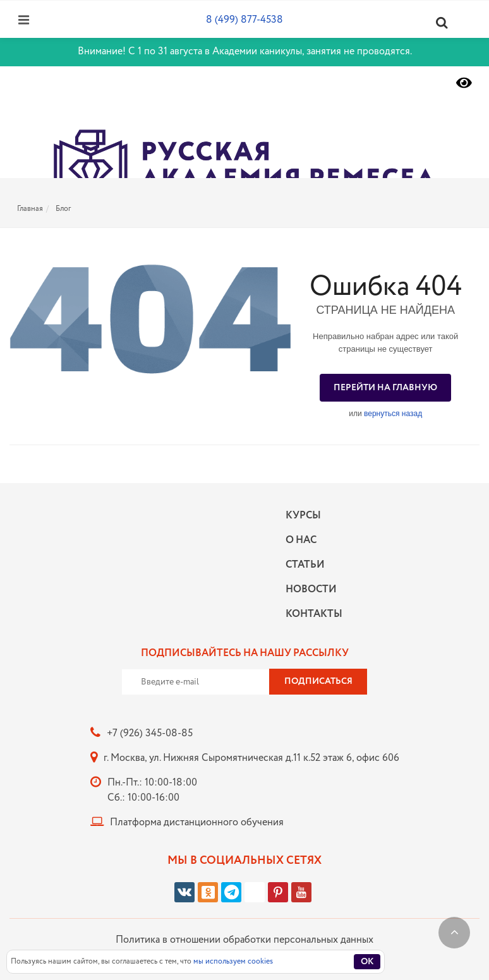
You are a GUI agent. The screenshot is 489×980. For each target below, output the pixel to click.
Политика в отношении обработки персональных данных (244, 940)
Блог (63, 209)
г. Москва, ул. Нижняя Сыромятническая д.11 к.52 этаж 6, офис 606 (251, 758)
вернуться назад (393, 414)
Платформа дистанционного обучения (197, 822)
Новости (311, 589)
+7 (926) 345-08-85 (150, 733)
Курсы (303, 516)
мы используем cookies (233, 961)
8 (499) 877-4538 (244, 20)
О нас (301, 540)
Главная (30, 209)
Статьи (305, 565)
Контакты (311, 614)
